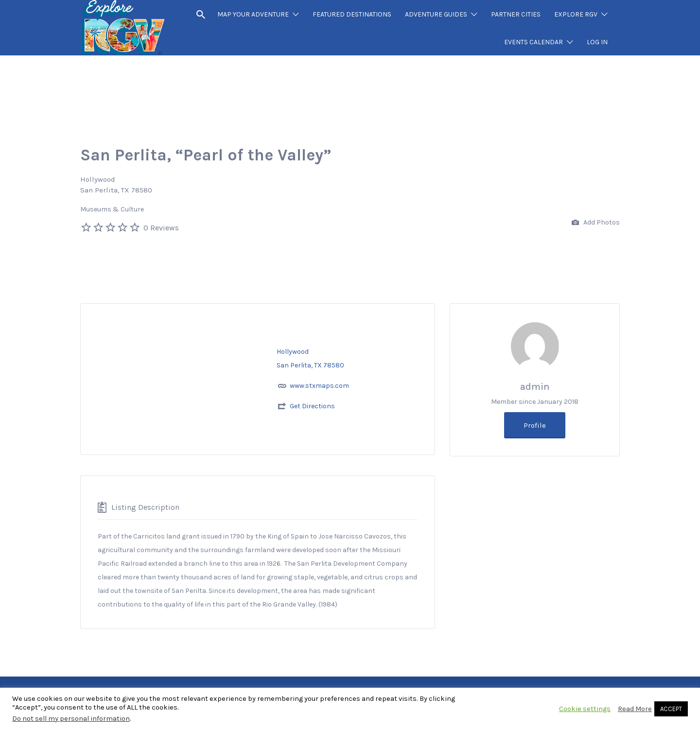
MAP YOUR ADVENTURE (253, 14)
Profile (535, 425)
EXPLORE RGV (576, 14)
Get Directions (312, 406)
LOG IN (597, 42)
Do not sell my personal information (71, 719)
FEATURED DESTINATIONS (352, 14)
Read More (635, 709)
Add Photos (596, 223)
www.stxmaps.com (319, 386)
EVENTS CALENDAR (534, 42)
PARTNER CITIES (516, 14)
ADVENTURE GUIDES (436, 14)
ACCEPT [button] (671, 709)
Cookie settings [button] (585, 709)
